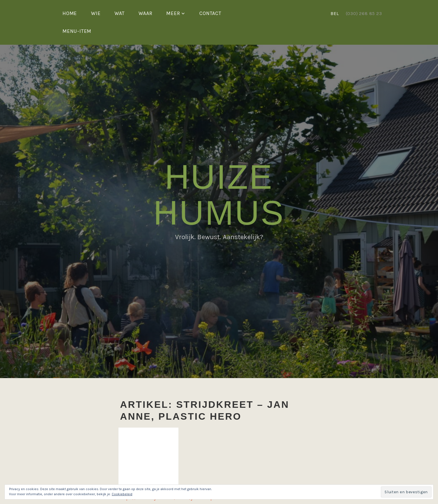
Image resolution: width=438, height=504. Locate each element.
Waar (145, 13)
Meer (173, 13)
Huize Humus (219, 195)
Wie (96, 13)
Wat (119, 13)
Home (70, 13)
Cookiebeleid (122, 494)
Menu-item (77, 31)
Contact (210, 13)
